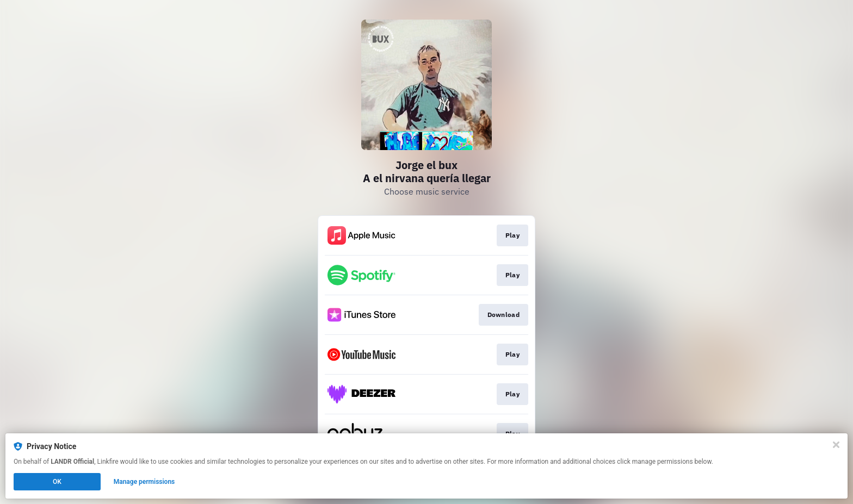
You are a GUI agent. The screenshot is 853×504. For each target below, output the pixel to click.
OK (57, 482)
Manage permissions (144, 482)
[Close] (836, 445)
